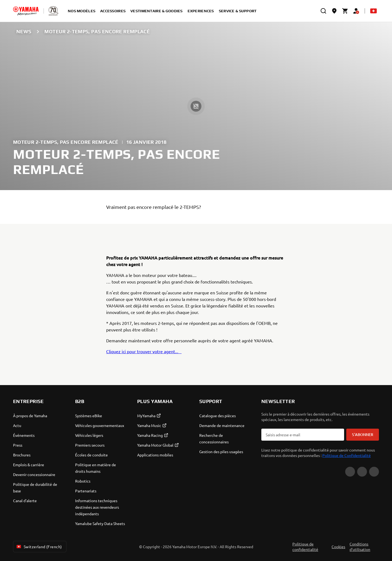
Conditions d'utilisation (360, 547)
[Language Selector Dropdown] (373, 11)
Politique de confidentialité (305, 547)
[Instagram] (374, 472)
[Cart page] (345, 11)
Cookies (338, 547)
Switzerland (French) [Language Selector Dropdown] (39, 547)
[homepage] (26, 11)
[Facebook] (362, 472)
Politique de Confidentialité (347, 455)
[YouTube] (350, 472)
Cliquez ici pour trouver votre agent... (144, 351)
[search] (323, 11)
